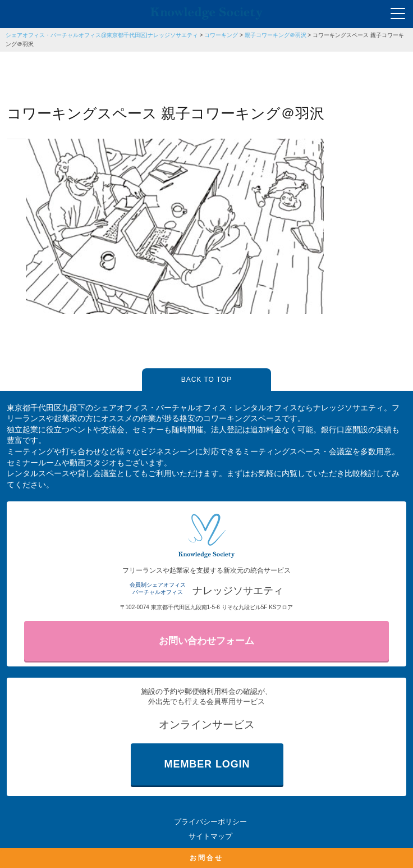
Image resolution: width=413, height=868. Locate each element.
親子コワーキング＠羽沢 (276, 35)
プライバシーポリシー (210, 822)
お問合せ (206, 858)
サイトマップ (210, 836)
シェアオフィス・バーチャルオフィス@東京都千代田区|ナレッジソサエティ (102, 35)
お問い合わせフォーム (206, 641)
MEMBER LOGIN (207, 764)
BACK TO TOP (206, 380)
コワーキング (221, 35)
